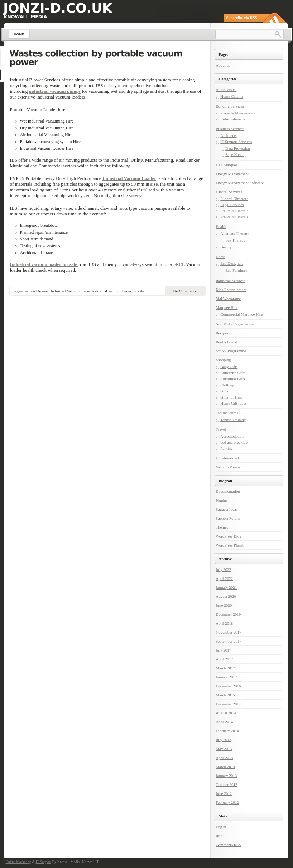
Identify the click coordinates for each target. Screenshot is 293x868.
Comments (228, 845)
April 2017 (224, 659)
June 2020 (224, 605)
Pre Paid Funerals (234, 211)
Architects (228, 135)
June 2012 (224, 793)
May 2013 (224, 749)
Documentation (228, 491)
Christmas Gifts (233, 379)
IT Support (44, 862)
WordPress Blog (229, 536)
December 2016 (228, 686)
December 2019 (228, 614)
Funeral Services (229, 192)
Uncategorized (227, 458)
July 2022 (223, 569)
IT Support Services (236, 142)
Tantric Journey (228, 413)
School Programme (231, 351)
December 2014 (228, 704)
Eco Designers (232, 263)
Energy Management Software (240, 183)
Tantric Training (233, 420)
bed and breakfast (234, 442)
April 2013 (224, 758)
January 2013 (226, 776)
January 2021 (226, 587)
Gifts (224, 391)
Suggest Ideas (227, 509)
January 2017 (226, 677)
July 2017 (223, 650)
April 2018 (224, 623)
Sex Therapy (235, 240)
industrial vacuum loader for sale (118, 291)
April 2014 (224, 722)
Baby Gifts (229, 367)
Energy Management (232, 174)
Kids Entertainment (231, 290)
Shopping (223, 360)
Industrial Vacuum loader (70, 291)
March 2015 (225, 695)
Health (221, 226)
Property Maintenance (238, 113)
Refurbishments (233, 119)
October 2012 (226, 784)
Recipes (222, 333)
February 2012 (227, 802)
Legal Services (232, 205)
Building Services (230, 106)
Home (220, 257)
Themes (222, 527)
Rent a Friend (226, 342)
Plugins (222, 500)
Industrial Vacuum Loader (129, 178)
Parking (226, 448)
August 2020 (226, 596)
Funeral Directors (234, 199)
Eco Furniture (236, 270)
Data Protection (238, 148)
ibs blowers (39, 291)
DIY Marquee (227, 165)
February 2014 (227, 731)
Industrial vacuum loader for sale (44, 264)
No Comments (185, 291)
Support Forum (228, 518)
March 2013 (225, 767)
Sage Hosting (236, 154)
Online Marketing (18, 862)
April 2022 (224, 578)
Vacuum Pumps (228, 467)
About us (223, 65)
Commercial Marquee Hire (242, 314)
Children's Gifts (233, 373)
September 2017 (229, 641)
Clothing (227, 385)
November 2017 (228, 632)
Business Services (230, 129)
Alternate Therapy (235, 233)
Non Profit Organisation (235, 324)
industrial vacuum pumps (55, 91)
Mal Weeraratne (228, 299)
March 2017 (225, 668)
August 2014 (226, 713)
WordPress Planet (230, 545)
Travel (221, 429)
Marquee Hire (227, 307)
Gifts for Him (231, 397)
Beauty (226, 247)
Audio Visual (226, 90)
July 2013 (223, 740)
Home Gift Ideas (233, 403)
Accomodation (232, 436)
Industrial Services (230, 281)
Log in (221, 827)
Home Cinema (232, 96)
